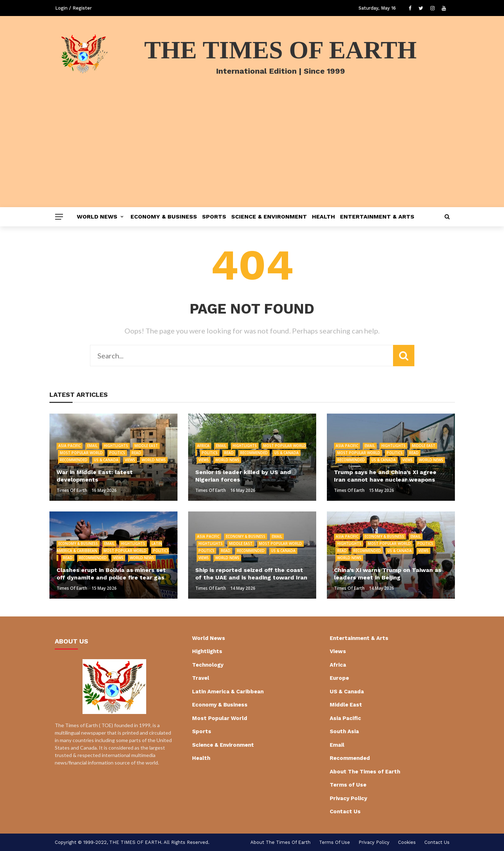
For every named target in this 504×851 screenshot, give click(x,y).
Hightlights (116, 446)
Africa (203, 446)
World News (97, 217)
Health (323, 217)
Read (136, 453)
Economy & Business (164, 217)
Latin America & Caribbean (228, 692)
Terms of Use (348, 785)
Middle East (146, 446)
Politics (117, 453)
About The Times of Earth (365, 772)
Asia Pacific (70, 446)
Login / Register (73, 8)
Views (130, 460)
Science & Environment (269, 217)
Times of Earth (72, 490)
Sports (214, 217)
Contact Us (345, 811)
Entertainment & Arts (377, 217)
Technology (208, 665)
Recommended (74, 460)
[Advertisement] (252, 154)
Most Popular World (81, 453)
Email (92, 446)
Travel (201, 678)
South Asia (344, 731)
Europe (339, 678)
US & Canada (106, 460)
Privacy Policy (348, 798)
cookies (407, 842)
